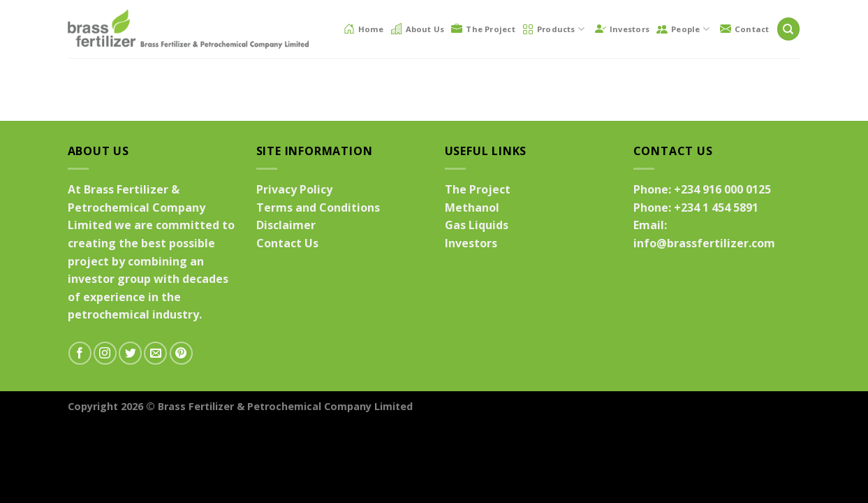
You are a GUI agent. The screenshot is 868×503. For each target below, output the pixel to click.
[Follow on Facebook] (80, 353)
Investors (622, 29)
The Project (483, 29)
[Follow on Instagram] (105, 353)
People (683, 29)
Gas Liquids (477, 225)
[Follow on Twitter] (130, 353)
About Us (418, 29)
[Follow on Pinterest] (181, 353)
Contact (745, 29)
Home (364, 29)
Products (553, 29)
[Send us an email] (155, 353)
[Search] (788, 29)
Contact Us (287, 243)
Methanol (472, 207)
